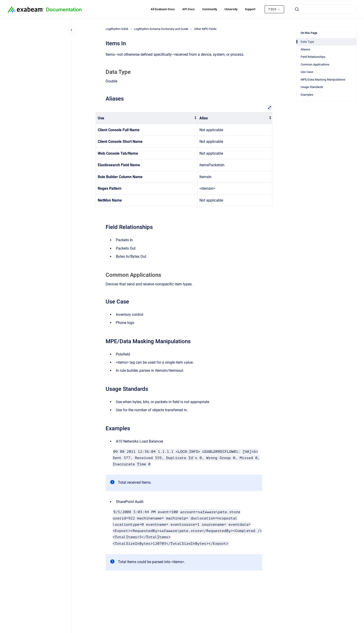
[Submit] (297, 9)
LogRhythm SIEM (117, 29)
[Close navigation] (71, 30)
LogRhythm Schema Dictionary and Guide (161, 29)
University (231, 9)
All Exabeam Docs (163, 9)
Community (210, 9)
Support (250, 9)
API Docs (188, 9)
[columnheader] (147, 118)
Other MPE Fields (205, 29)
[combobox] (324, 9)
